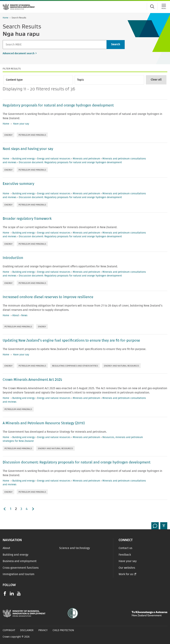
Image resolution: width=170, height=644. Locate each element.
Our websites (127, 568)
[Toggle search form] (152, 6)
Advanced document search (19, 54)
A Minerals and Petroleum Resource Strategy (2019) (44, 423)
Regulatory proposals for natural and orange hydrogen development (58, 105)
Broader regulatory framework (27, 219)
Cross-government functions (21, 568)
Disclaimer (27, 630)
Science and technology (75, 548)
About (16, 315)
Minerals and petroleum (87, 159)
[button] (164, 526)
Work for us (126, 574)
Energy (8, 135)
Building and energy (24, 159)
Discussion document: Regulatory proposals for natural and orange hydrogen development (70, 162)
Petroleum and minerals (32, 135)
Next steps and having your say (28, 149)
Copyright (9, 630)
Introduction (13, 258)
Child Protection (63, 630)
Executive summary (18, 184)
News (24, 315)
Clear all (156, 80)
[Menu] (164, 6)
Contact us (125, 548)
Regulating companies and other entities (75, 366)
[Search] (55, 45)
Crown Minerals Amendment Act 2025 (32, 380)
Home (6, 18)
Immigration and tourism (19, 574)
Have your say (21, 124)
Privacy (43, 630)
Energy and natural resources (54, 159)
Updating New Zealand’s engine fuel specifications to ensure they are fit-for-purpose (71, 341)
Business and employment (20, 561)
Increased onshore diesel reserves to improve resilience (48, 297)
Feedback (125, 555)
